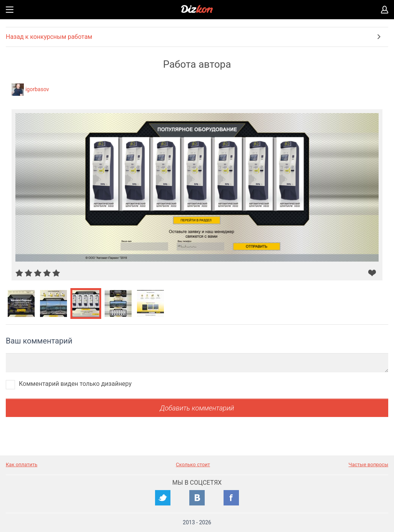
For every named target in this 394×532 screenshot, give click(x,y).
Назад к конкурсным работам (49, 37)
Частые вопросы (368, 464)
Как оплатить (22, 464)
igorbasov (37, 89)
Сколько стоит (193, 464)
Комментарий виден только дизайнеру (75, 384)
